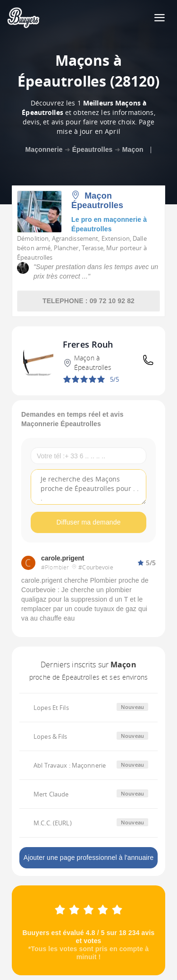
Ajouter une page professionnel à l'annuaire (89, 857)
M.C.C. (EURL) (53, 823)
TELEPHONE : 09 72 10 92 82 (88, 301)
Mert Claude (51, 794)
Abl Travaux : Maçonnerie (70, 765)
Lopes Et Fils (51, 708)
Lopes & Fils (51, 736)
